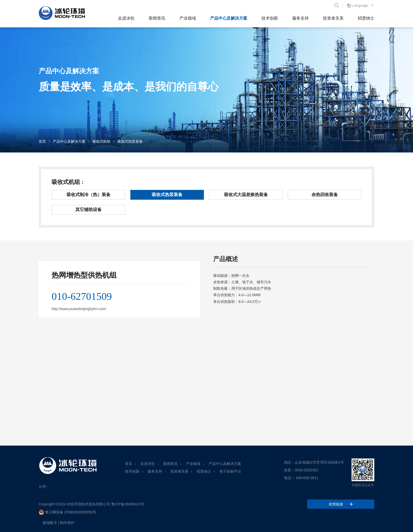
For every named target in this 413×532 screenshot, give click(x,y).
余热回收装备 (325, 195)
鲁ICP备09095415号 (128, 504)
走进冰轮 (126, 18)
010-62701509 (82, 296)
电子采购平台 (230, 471)
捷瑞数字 (50, 523)
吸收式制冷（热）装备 (89, 195)
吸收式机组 (101, 141)
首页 (42, 141)
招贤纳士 (366, 18)
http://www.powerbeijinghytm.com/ (79, 309)
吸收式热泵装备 (130, 141)
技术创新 (270, 18)
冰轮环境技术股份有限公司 (89, 504)
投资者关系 (333, 18)
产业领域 (188, 18)
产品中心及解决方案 (229, 18)
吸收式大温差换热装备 (246, 195)
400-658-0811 (307, 478)
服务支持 (300, 18)
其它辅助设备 (89, 210)
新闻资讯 (157, 18)
